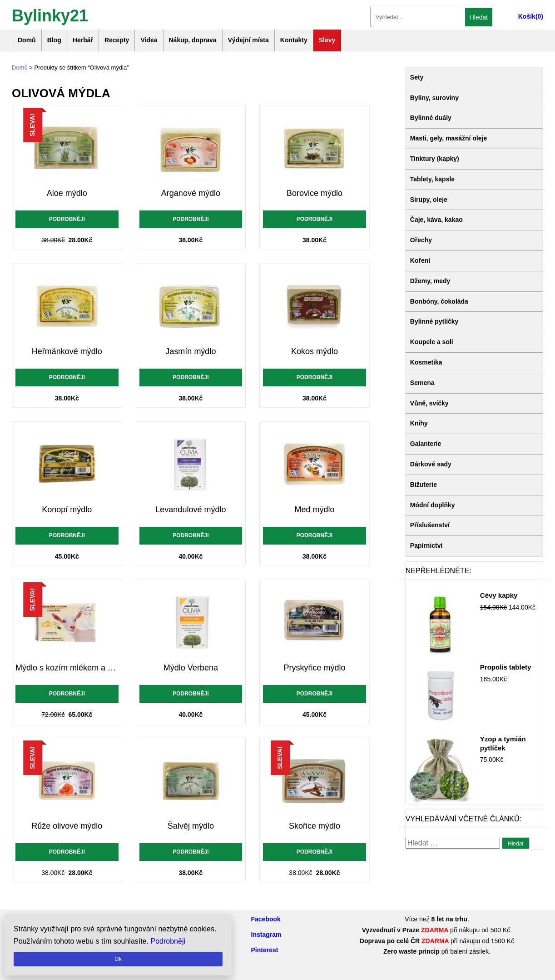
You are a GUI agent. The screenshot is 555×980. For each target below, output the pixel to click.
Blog (54, 40)
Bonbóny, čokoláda (439, 301)
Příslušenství (430, 525)
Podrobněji (67, 219)
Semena (422, 383)
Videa (149, 40)
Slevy (327, 40)
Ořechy (421, 240)
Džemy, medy (430, 281)
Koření (420, 260)
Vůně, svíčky (429, 403)
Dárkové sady (431, 464)
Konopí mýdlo (67, 510)
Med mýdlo (314, 510)
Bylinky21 (50, 15)
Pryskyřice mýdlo (314, 668)
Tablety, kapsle (432, 179)
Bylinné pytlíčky (434, 321)
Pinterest (265, 950)
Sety (417, 77)
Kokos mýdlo (315, 351)
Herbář (83, 40)
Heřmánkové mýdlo (67, 351)
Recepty (117, 40)
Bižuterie (424, 485)
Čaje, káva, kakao (436, 220)
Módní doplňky (433, 505)
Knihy (419, 423)
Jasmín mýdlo (191, 351)
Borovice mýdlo (315, 193)
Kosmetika (426, 362)
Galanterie (426, 444)
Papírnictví (426, 545)
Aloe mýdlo (67, 193)
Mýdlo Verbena (191, 668)
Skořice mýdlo (315, 826)
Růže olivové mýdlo (67, 826)
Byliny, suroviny (434, 98)
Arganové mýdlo (191, 193)
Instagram (266, 935)
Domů (27, 40)
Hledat (479, 17)
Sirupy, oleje (429, 200)
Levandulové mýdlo (191, 510)
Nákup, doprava (193, 40)
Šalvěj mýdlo (191, 826)
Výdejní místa (248, 40)
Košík (527, 16)
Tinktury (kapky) (435, 159)
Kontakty (294, 40)
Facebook (266, 919)
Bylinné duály (431, 118)
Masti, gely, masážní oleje (448, 138)
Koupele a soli (432, 342)
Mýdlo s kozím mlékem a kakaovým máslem (67, 668)
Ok (118, 959)
